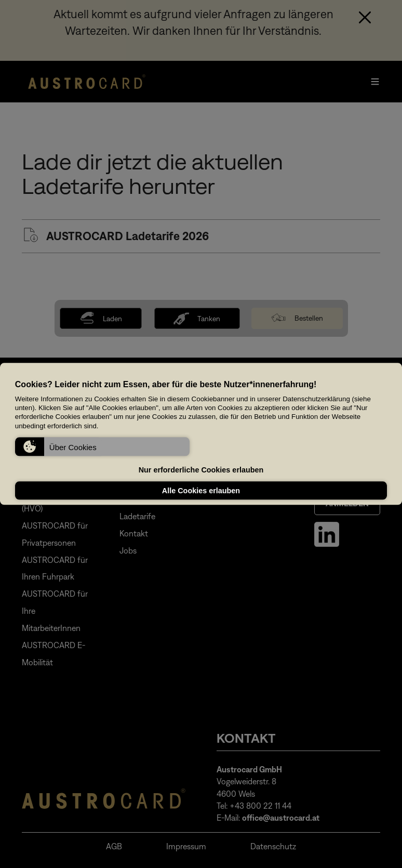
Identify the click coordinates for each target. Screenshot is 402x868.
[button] (102, 447)
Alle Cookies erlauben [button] (201, 491)
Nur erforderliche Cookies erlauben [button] (201, 470)
